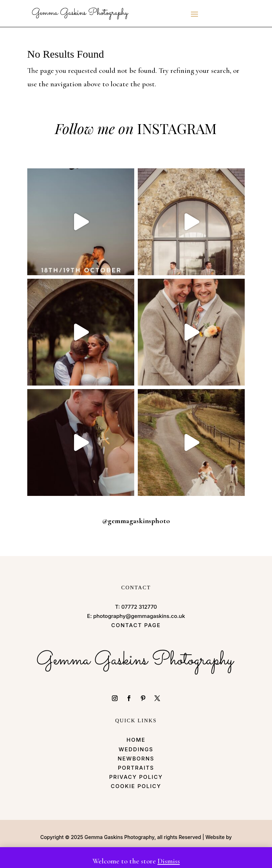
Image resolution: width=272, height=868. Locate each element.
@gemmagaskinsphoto (136, 521)
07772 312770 (139, 607)
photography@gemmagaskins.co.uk (139, 616)
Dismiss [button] (169, 861)
